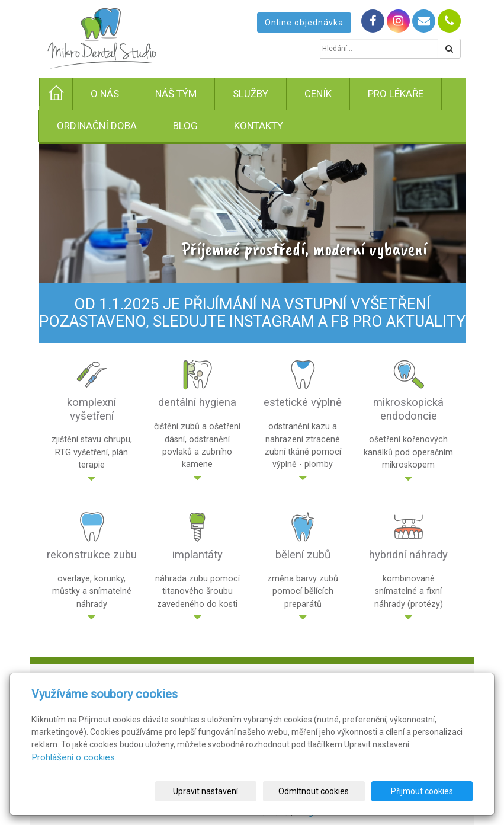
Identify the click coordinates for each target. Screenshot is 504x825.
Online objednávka (304, 23)
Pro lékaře (396, 94)
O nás (105, 94)
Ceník (318, 94)
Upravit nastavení (233, 791)
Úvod (66, 100)
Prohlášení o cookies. (74, 757)
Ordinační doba (97, 126)
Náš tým (176, 94)
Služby (251, 94)
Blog (185, 126)
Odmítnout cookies (330, 791)
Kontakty (259, 126)
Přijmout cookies (427, 791)
